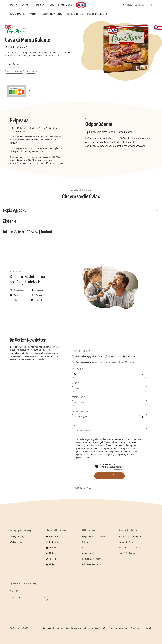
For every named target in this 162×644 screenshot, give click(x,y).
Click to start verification (112, 467)
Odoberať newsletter (92, 565)
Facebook (54, 537)
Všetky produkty (18, 542)
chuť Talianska (14, 72)
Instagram (54, 542)
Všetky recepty (17, 537)
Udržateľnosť (89, 542)
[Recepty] (16, 5)
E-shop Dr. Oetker (127, 542)
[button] (14, 64)
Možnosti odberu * (82, 351)
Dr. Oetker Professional (129, 548)
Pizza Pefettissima (127, 553)
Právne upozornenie (118, 628)
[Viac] (54, 5)
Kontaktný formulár (92, 559)
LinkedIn (53, 565)
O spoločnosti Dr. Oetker (94, 537)
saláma (31, 72)
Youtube (53, 548)
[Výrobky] (28, 5)
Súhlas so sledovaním (53, 628)
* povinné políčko (82, 488)
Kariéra (86, 548)
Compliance (88, 553)
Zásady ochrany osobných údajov (82, 628)
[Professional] (68, 5)
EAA (103, 628)
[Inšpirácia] (42, 5)
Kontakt (149, 628)
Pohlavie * (78, 369)
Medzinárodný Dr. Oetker (130, 537)
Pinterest (54, 553)
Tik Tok (52, 559)
